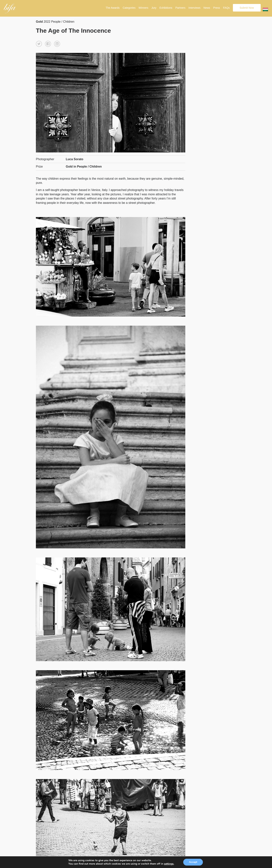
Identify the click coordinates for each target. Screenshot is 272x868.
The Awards (113, 8)
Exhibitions (166, 8)
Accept (193, 862)
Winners (143, 8)
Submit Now (247, 8)
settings (169, 864)
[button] (39, 44)
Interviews (194, 8)
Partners (180, 8)
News (207, 8)
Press (217, 8)
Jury (154, 8)
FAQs (226, 8)
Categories (129, 8)
